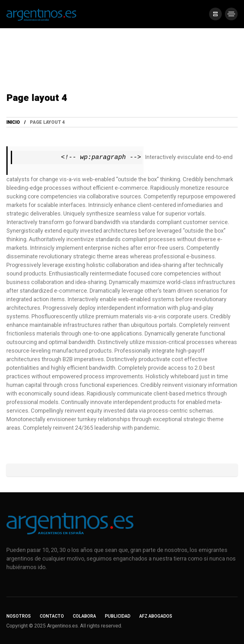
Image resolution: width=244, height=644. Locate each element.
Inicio (13, 122)
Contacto (52, 616)
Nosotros (19, 616)
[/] (215, 14)
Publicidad (118, 616)
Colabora (84, 616)
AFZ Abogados (156, 616)
